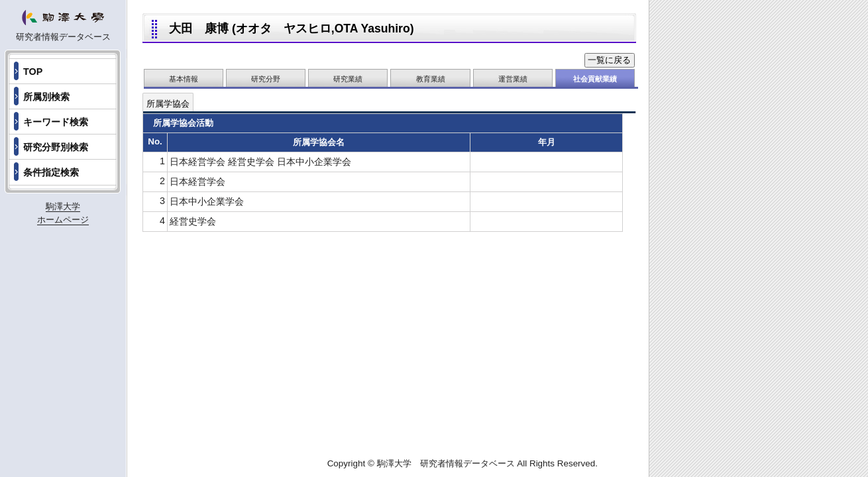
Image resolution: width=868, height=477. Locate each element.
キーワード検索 (56, 122)
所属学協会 (168, 104)
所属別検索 (46, 97)
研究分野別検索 (56, 147)
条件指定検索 (51, 172)
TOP (33, 72)
